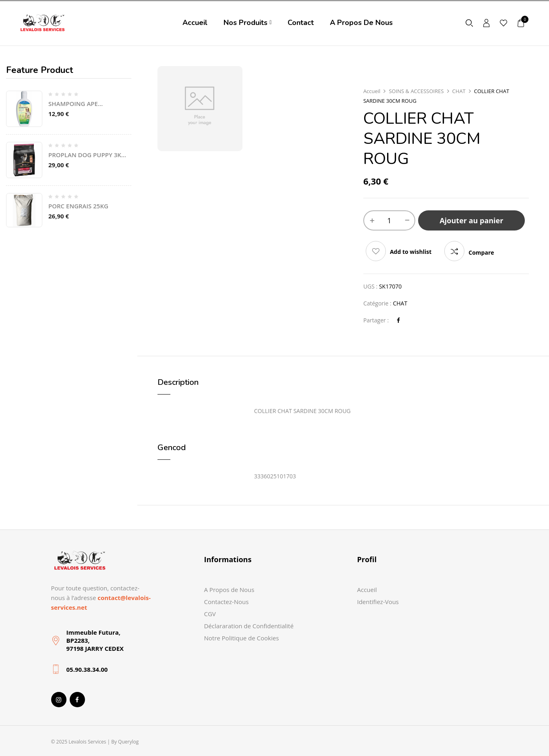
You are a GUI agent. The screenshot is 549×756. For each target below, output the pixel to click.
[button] (521, 23)
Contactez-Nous (226, 602)
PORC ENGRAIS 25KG (78, 206)
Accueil (372, 91)
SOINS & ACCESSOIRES (416, 91)
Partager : (376, 320)
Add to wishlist (411, 252)
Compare (481, 252)
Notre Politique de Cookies (241, 638)
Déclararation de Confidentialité (249, 626)
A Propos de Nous (229, 590)
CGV (210, 614)
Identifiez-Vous (378, 602)
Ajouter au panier (471, 220)
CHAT (459, 91)
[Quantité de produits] (389, 220)
